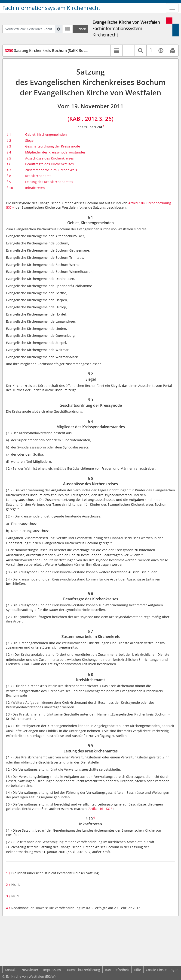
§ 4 (9, 152)
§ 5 (9, 158)
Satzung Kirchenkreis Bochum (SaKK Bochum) (50, 51)
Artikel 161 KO (100, 809)
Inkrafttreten (35, 188)
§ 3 (9, 146)
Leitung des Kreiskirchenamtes (49, 182)
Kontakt (11, 970)
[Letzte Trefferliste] (67, 29)
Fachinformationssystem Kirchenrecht (51, 8)
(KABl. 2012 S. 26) (90, 119)
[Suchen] (80, 29)
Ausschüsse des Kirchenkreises (49, 158)
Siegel (30, 140)
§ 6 (9, 164)
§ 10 (10, 188)
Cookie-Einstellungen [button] (162, 970)
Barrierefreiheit (117, 970)
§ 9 (9, 182)
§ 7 (9, 170)
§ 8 (9, 176)
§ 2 (9, 140)
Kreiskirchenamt (38, 176)
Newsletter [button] (30, 970)
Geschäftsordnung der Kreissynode (53, 146)
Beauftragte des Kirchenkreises (49, 164)
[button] (128, 51)
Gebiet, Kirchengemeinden (46, 134)
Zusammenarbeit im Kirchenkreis (51, 170)
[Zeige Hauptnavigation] (172, 8)
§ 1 (9, 134)
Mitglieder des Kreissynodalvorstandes (55, 152)
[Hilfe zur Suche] (58, 29)
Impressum (52, 970)
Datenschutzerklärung (83, 970)
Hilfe (137, 970)
